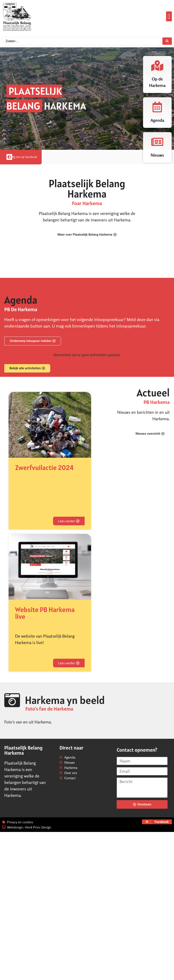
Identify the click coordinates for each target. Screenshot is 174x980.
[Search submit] (167, 41)
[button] (169, 16)
